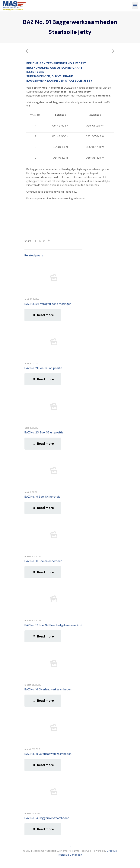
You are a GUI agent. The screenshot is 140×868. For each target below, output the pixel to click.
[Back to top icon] (70, 847)
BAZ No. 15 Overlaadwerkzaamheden (48, 754)
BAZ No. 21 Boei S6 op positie (43, 368)
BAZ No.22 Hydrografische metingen (48, 304)
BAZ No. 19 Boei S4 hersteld (42, 497)
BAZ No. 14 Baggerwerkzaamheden (47, 818)
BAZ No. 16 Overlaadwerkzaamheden (48, 689)
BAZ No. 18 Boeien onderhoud (43, 561)
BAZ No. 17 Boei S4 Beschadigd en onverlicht (53, 625)
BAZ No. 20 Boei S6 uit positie (44, 432)
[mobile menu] (135, 6)
